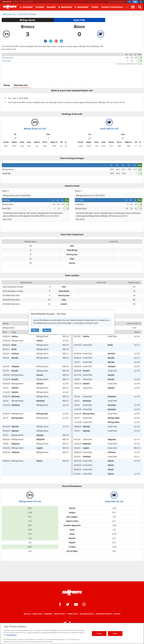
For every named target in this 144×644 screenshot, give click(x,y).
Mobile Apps (37, 614)
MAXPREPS (7, 2)
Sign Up (47, 330)
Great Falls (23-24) (109, 129)
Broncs (28, 26)
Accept (99, 633)
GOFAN (16, 2)
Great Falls (79, 20)
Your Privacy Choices (104, 614)
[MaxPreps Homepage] (72, 593)
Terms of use (72, 614)
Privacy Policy (60, 614)
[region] (72, 633)
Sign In (35, 330)
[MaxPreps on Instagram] (141, 2)
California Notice (87, 614)
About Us (27, 614)
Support (117, 614)
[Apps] (133, 7)
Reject (115, 633)
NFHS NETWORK (27, 2)
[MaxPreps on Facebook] (130, 2)
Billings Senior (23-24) (35, 129)
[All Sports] (127, 7)
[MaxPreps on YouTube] (76, 604)
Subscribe (48, 614)
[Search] (140, 7)
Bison (79, 26)
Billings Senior (28, 20)
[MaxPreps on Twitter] (135, 2)
